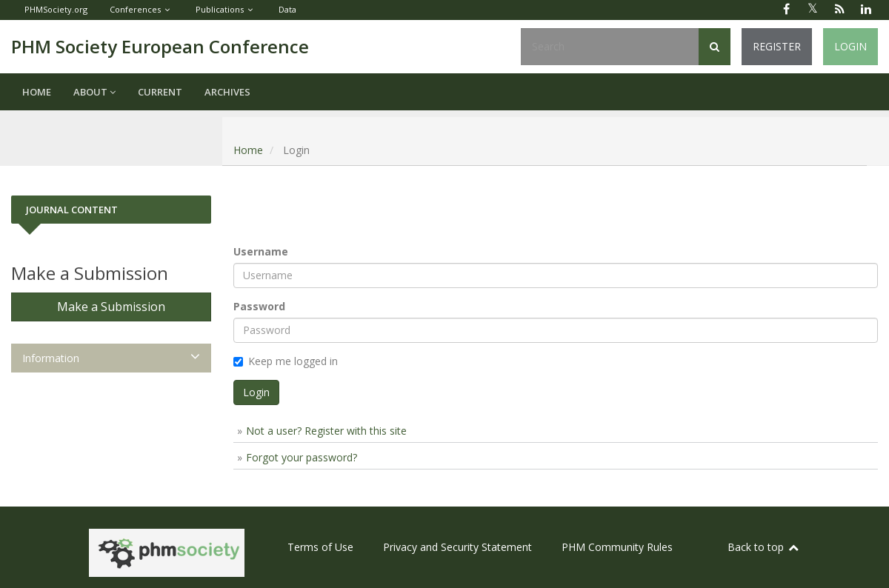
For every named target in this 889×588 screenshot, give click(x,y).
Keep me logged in (286, 361)
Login (850, 46)
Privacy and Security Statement (457, 547)
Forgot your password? (302, 457)
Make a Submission (111, 307)
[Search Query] (610, 47)
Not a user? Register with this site (326, 431)
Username (261, 251)
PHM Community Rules (617, 547)
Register (777, 46)
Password (259, 306)
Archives (227, 92)
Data (287, 9)
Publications (220, 9)
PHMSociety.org (56, 9)
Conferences (135, 9)
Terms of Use (320, 547)
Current (160, 92)
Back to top (764, 547)
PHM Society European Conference (160, 46)
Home (37, 92)
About (94, 92)
